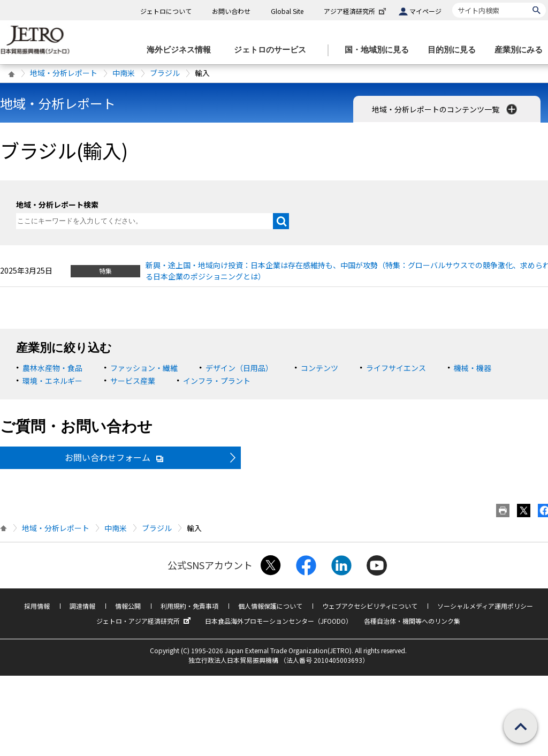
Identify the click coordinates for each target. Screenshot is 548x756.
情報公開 (128, 606)
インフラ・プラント (217, 381)
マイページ (425, 11)
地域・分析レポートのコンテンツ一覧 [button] (446, 109)
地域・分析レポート (64, 73)
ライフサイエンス (396, 368)
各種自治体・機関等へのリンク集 (412, 621)
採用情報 (37, 606)
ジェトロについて (166, 11)
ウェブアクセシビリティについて (370, 606)
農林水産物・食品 (52, 368)
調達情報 (82, 606)
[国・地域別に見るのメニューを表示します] (380, 50)
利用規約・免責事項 (189, 606)
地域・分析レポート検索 (57, 205)
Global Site (287, 11)
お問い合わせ (231, 11)
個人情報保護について (270, 606)
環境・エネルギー (52, 381)
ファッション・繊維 (144, 368)
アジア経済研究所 (356, 11)
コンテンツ (319, 368)
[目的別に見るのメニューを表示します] (455, 50)
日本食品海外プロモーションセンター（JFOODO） (279, 621)
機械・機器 (473, 368)
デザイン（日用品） (239, 368)
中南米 (124, 73)
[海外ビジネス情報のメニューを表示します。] (182, 50)
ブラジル (165, 73)
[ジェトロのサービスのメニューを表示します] (273, 50)
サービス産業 (133, 381)
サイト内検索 (452, 2)
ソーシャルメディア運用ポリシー (485, 606)
